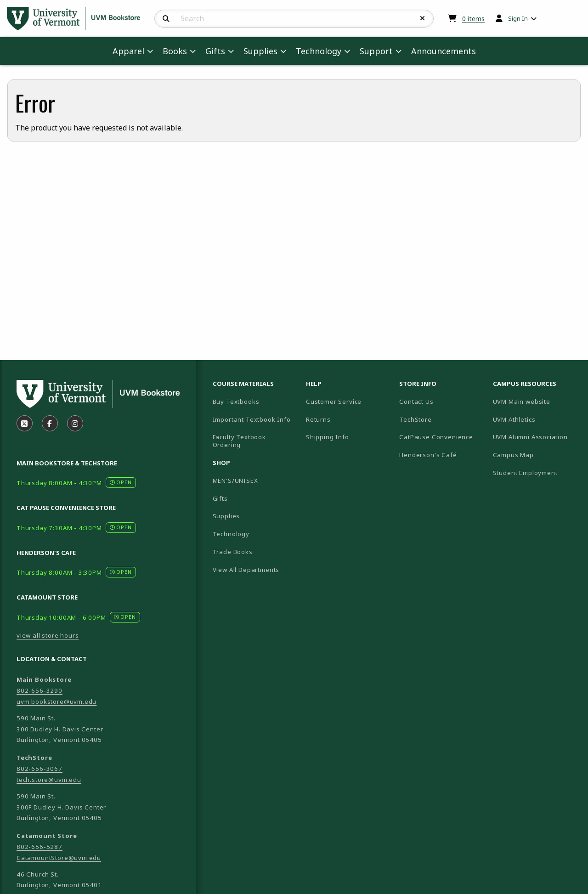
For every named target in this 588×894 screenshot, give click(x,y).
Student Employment (536, 472)
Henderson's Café (428, 455)
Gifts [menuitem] (215, 51)
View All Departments (246, 570)
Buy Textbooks (236, 402)
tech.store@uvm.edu (49, 780)
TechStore (415, 419)
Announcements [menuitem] (444, 51)
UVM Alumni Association (536, 437)
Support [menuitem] (376, 51)
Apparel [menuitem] (128, 51)
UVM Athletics (536, 419)
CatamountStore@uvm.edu (59, 858)
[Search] (166, 19)
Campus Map (536, 455)
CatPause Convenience (436, 437)
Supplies (226, 516)
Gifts (220, 498)
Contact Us (416, 402)
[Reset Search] (423, 18)
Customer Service (334, 402)
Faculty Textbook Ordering (239, 441)
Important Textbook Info (252, 419)
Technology (231, 534)
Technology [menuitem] (319, 51)
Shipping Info (328, 437)
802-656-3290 (40, 690)
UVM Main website (536, 401)
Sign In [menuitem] (518, 18)
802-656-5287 (40, 847)
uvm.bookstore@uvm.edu (57, 702)
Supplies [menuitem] (260, 51)
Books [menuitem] (175, 51)
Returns (318, 419)
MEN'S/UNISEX (235, 481)
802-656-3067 (40, 769)
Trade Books (233, 552)
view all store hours (48, 635)
